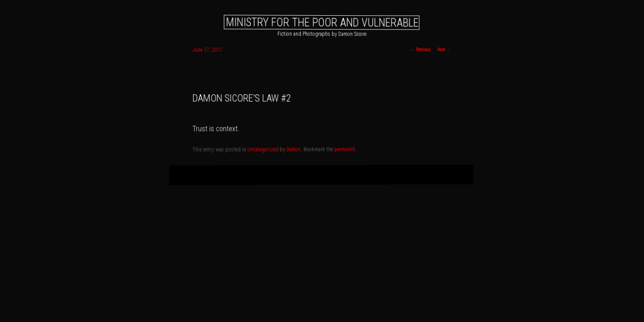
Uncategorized (263, 150)
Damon (294, 149)
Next (443, 50)
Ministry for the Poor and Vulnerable (322, 22)
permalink (345, 149)
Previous (420, 50)
